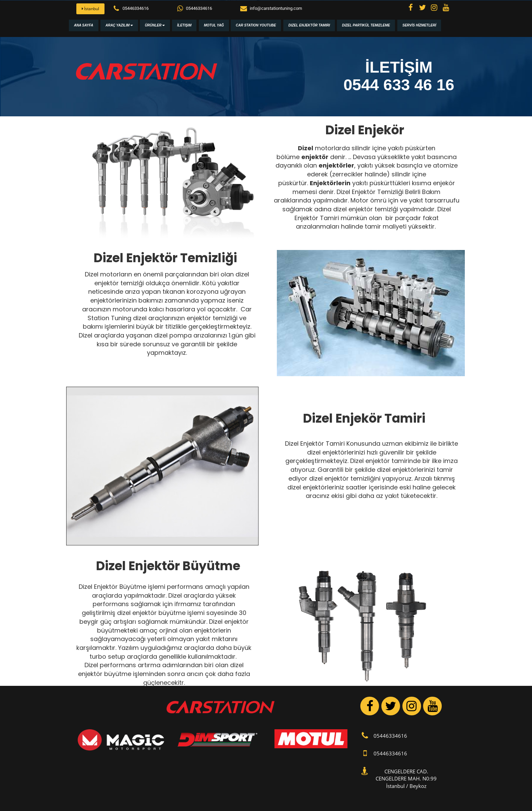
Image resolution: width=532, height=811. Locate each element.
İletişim (184, 25)
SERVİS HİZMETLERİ (419, 25)
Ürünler (155, 25)
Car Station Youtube (256, 25)
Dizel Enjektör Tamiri (309, 25)
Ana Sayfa (84, 25)
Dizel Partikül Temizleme (366, 25)
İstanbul (90, 9)
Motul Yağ (214, 25)
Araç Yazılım (119, 25)
